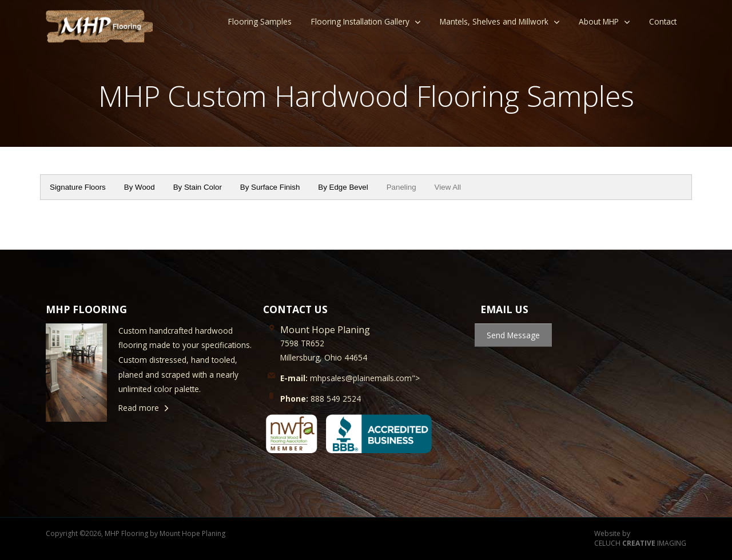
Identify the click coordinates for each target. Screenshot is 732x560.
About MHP (599, 21)
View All (448, 187)
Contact (663, 21)
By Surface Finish (270, 187)
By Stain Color (198, 187)
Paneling (401, 187)
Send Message (513, 335)
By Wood (140, 187)
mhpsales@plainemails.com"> (350, 378)
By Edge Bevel (343, 187)
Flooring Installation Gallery (360, 21)
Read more (139, 408)
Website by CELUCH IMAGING (640, 539)
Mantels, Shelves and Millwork (494, 21)
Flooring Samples (260, 21)
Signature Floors (78, 187)
